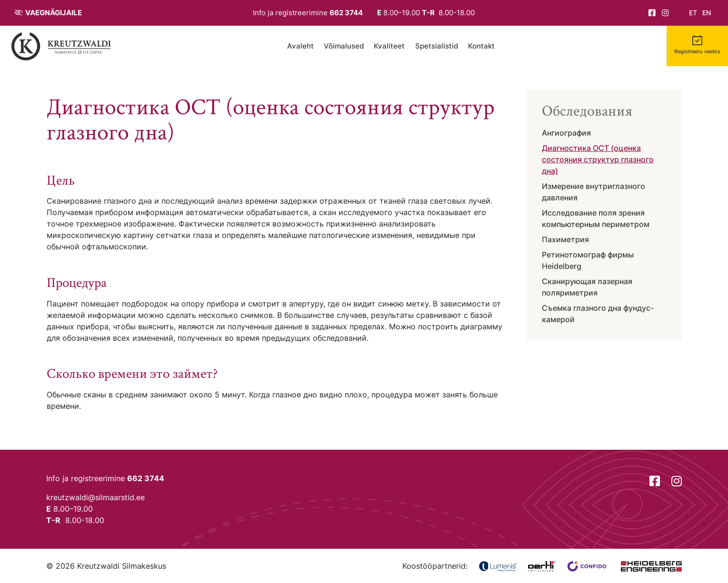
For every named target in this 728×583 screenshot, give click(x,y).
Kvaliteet (389, 46)
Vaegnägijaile (54, 13)
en (707, 13)
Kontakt (481, 46)
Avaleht (300, 46)
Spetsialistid (437, 46)
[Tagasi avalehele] (61, 46)
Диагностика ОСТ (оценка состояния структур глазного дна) (598, 159)
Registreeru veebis (697, 52)
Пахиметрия (565, 239)
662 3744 (346, 13)
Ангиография (566, 133)
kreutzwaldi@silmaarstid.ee (95, 497)
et (693, 13)
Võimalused (344, 46)
